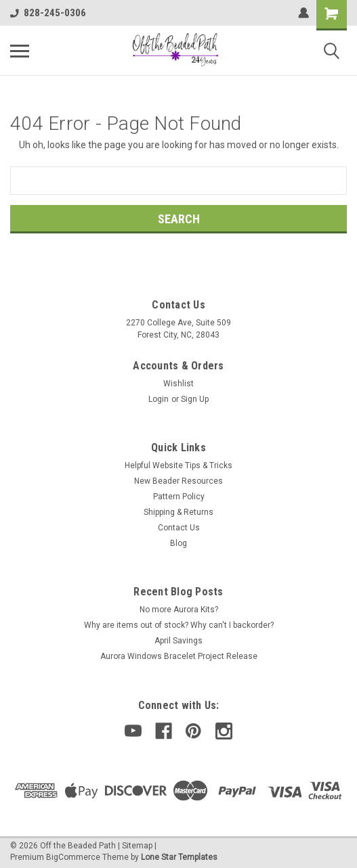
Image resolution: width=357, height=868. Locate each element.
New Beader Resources (178, 481)
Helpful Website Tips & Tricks (178, 465)
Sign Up (195, 399)
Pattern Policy (179, 497)
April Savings (178, 641)
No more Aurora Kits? (179, 610)
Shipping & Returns (178, 512)
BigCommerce (73, 857)
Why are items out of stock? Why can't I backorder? (179, 625)
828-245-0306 (48, 13)
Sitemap (137, 846)
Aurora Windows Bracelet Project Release (179, 656)
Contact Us (179, 528)
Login (159, 399)
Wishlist (178, 384)
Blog (178, 543)
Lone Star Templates (179, 857)
